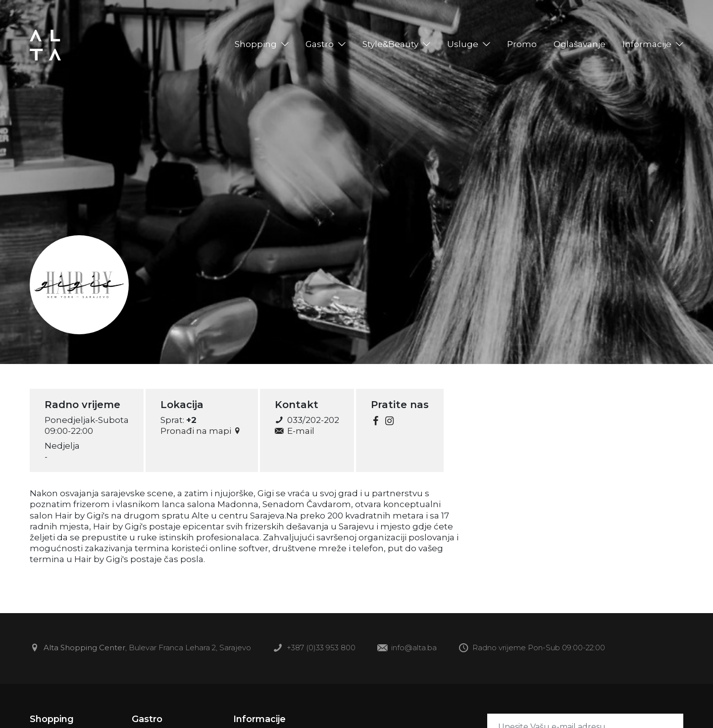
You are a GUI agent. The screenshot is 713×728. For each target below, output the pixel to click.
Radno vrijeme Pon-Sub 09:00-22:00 (532, 649)
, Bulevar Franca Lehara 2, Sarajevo (140, 649)
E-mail (294, 431)
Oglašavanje (580, 44)
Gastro (320, 44)
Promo (522, 44)
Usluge (463, 44)
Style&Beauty (390, 44)
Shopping (256, 44)
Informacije (647, 44)
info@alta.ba (407, 649)
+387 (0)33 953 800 (314, 649)
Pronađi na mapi (202, 431)
